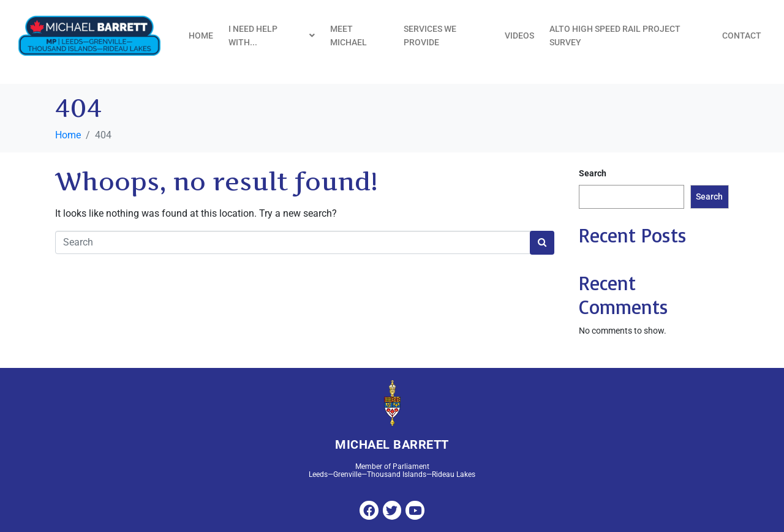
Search (593, 173)
